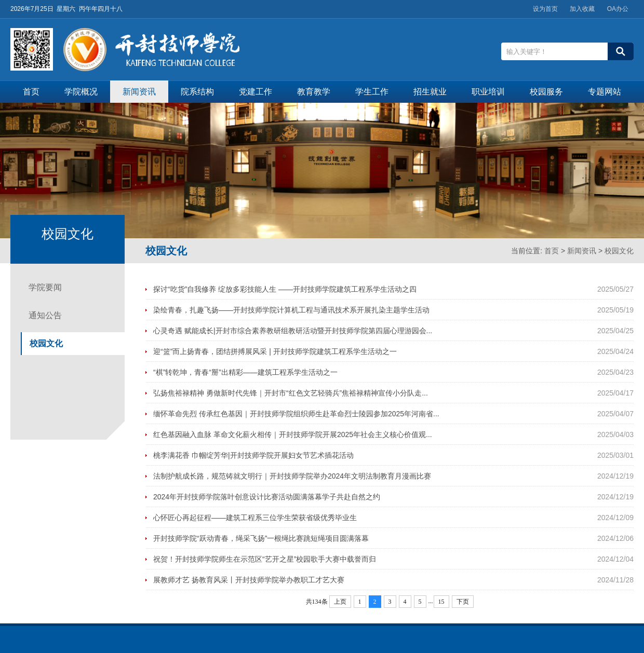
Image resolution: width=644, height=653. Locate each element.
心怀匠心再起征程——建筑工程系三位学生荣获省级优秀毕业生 (255, 518)
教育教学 (314, 92)
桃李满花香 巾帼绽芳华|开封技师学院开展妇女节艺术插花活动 (253, 455)
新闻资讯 (139, 92)
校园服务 (546, 92)
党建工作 (256, 92)
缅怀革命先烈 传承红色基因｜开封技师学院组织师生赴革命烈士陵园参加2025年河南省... (296, 414)
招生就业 (430, 92)
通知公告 (45, 315)
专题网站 (605, 92)
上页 (340, 602)
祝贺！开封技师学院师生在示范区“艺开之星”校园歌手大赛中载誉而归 (265, 559)
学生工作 (372, 92)
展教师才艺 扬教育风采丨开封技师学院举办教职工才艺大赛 (249, 580)
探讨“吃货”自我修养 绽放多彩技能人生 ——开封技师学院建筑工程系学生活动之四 (285, 289)
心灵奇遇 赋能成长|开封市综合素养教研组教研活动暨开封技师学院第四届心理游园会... (293, 331)
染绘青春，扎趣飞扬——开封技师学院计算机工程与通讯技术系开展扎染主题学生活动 (291, 310)
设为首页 (545, 9)
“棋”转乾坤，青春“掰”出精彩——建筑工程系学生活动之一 (245, 372)
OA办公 (618, 9)
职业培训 (488, 92)
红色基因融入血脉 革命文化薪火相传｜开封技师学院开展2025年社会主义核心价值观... (293, 434)
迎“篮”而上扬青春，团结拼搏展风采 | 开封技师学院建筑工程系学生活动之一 (275, 351)
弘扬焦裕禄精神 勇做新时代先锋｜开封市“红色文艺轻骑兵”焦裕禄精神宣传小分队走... (291, 393)
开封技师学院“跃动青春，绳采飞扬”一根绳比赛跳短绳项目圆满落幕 (261, 538)
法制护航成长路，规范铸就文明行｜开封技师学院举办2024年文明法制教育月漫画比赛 (292, 476)
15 (441, 602)
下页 (463, 602)
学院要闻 (45, 287)
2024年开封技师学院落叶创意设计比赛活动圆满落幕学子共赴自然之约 (267, 497)
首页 (31, 92)
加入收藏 (582, 9)
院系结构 (197, 92)
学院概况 (81, 92)
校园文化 (619, 251)
